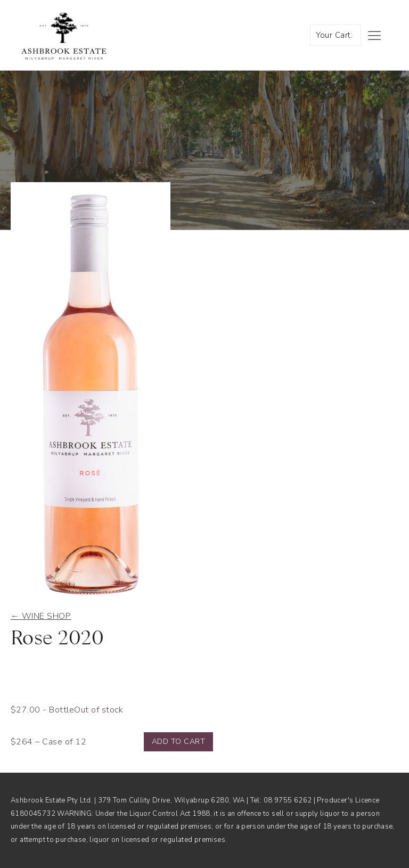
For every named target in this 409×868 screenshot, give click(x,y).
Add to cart (178, 742)
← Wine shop (41, 616)
